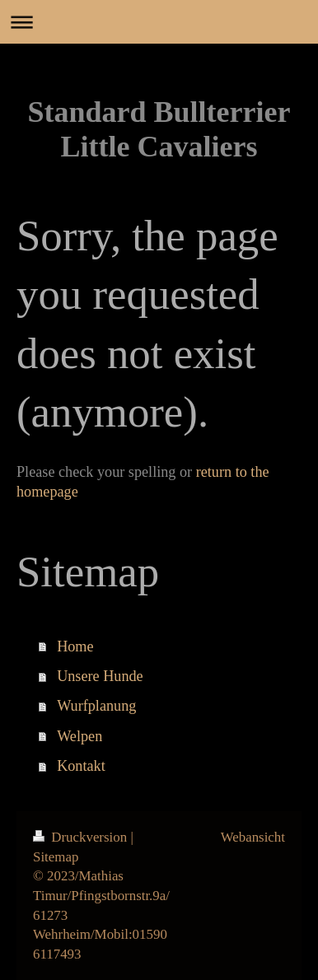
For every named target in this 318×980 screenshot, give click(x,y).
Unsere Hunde (100, 676)
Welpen (79, 736)
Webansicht (253, 837)
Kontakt (81, 766)
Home (75, 646)
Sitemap (56, 857)
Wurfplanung (96, 706)
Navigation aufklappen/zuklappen (159, 22)
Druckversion (82, 837)
